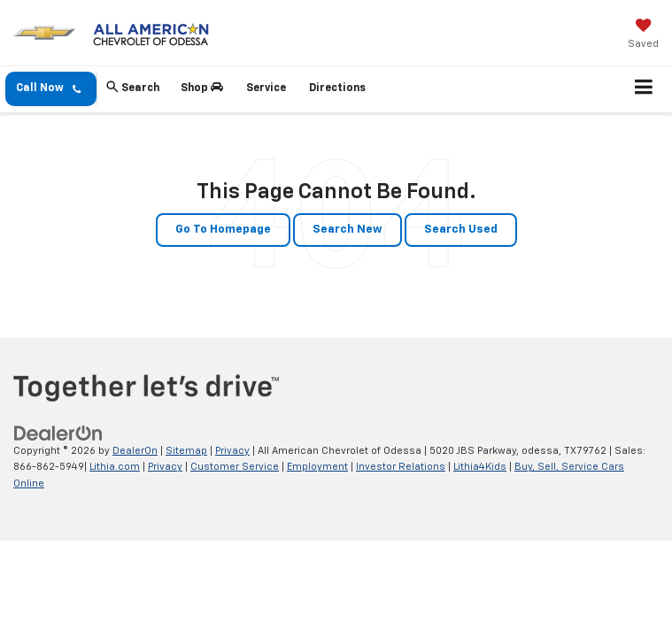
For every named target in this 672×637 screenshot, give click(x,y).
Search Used (461, 230)
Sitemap (186, 451)
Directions (337, 88)
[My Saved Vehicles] (643, 35)
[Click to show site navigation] (644, 89)
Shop (202, 88)
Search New (348, 230)
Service (266, 88)
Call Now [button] (48, 89)
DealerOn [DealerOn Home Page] (135, 451)
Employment (317, 467)
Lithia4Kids (480, 467)
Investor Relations (401, 467)
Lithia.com (115, 467)
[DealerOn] (58, 433)
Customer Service (235, 467)
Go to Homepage (223, 230)
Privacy (232, 451)
